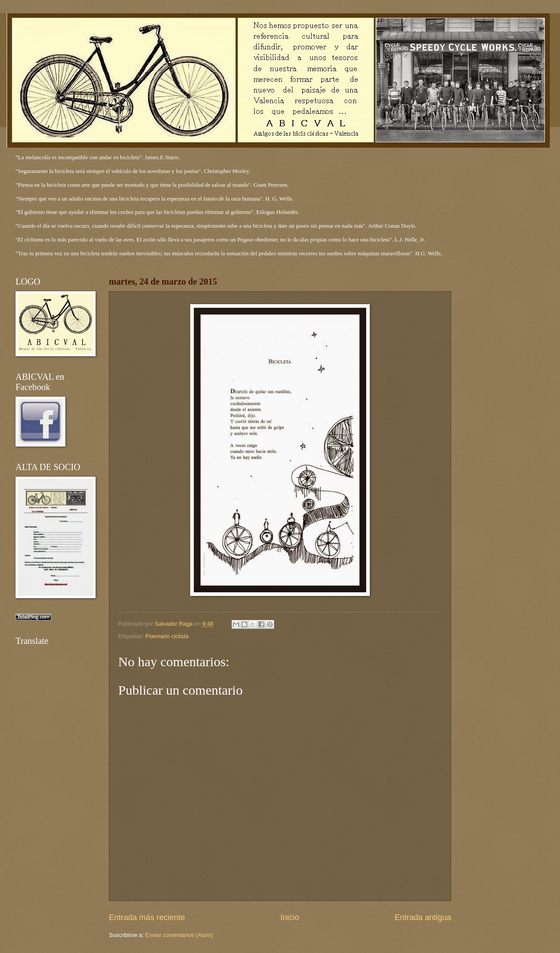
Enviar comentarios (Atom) (179, 935)
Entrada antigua (423, 917)
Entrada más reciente (147, 917)
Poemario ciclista (167, 636)
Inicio (290, 917)
